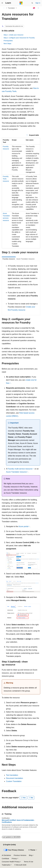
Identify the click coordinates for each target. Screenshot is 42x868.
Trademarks (6, 865)
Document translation (15, 778)
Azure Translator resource (16, 472)
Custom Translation (14, 781)
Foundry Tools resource (6, 179)
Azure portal (23, 526)
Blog (31, 855)
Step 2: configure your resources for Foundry (19, 38)
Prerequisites (8, 41)
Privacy (14, 859)
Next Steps (7, 44)
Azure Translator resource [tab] (25, 259)
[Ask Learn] (34, 8)
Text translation (12, 775)
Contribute (5, 859)
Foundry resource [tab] (9, 259)
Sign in (38, 3)
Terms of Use (28, 862)
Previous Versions (20, 855)
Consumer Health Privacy (11, 862)
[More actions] (38, 8)
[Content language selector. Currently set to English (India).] (9, 845)
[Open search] (32, 3)
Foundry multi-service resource (20, 469)
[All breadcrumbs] (4, 8)
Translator (11, 8)
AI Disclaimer (6, 855)
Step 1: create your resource (13, 35)
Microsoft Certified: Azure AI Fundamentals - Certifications (18, 821)
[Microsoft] (21, 3)
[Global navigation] (2, 3)
